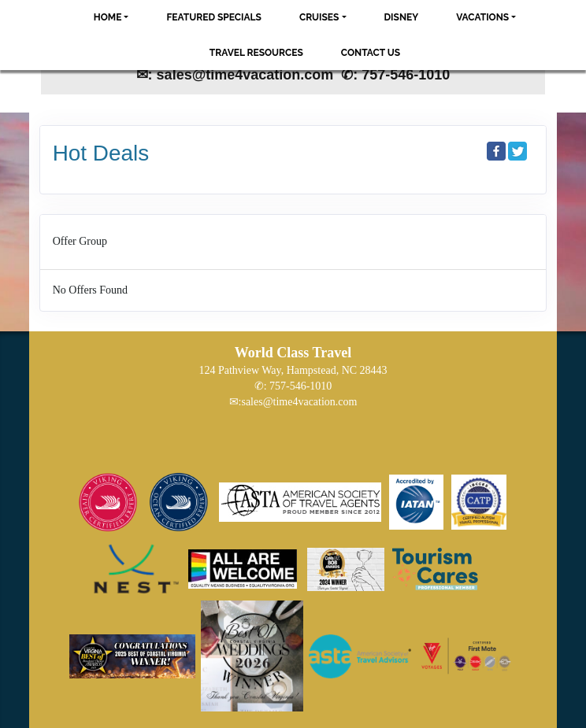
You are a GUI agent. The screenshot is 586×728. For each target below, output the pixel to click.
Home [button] (108, 17)
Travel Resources (256, 53)
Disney (402, 17)
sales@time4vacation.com (299, 402)
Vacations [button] (482, 17)
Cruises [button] (319, 17)
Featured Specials (213, 17)
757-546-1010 (300, 386)
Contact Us (371, 53)
